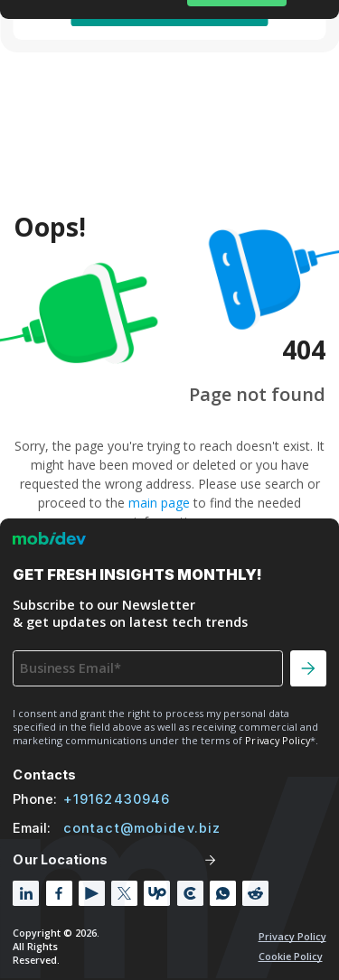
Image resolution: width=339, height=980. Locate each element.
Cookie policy (291, 956)
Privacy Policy (292, 936)
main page (159, 503)
